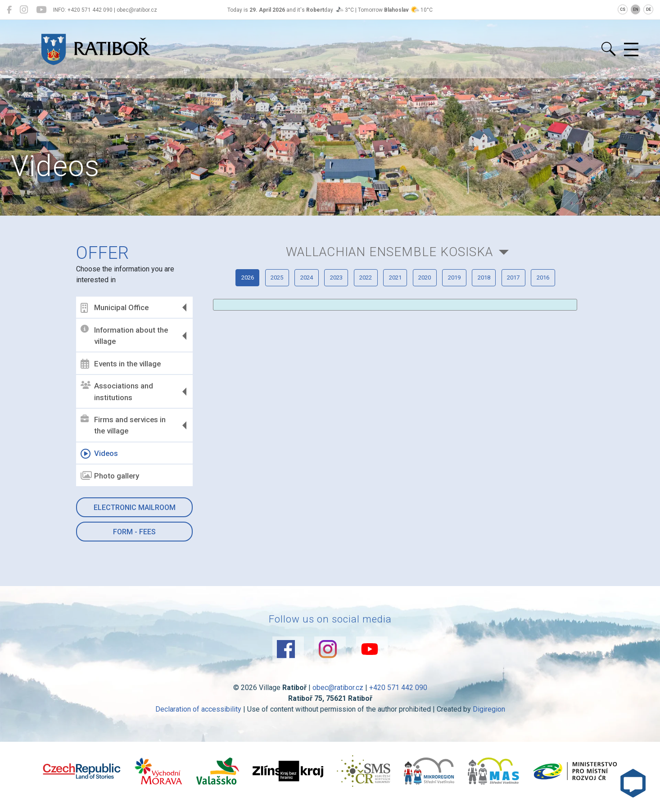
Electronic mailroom (136, 507)
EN (636, 9)
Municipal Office (116, 308)
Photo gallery (112, 476)
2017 (395, 324)
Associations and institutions (119, 392)
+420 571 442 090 (398, 696)
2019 (556, 296)
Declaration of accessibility (198, 718)
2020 (510, 296)
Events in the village (122, 364)
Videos (101, 454)
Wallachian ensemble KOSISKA (389, 255)
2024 (326, 296)
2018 (349, 324)
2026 (234, 296)
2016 (441, 324)
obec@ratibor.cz (338, 696)
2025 (280, 296)
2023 (372, 296)
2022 (418, 296)
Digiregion (489, 718)
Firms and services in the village (125, 425)
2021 (464, 296)
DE (649, 9)
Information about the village (126, 335)
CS (623, 9)
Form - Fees (136, 532)
